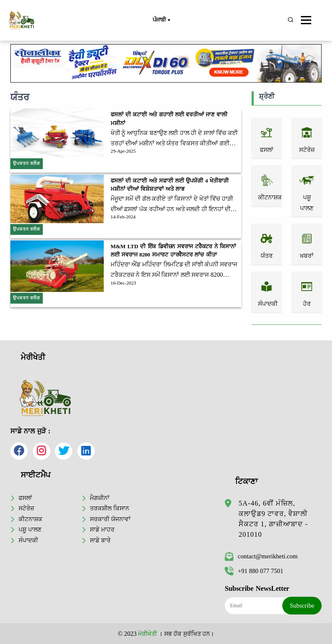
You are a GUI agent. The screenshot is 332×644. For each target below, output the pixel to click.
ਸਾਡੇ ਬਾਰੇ (100, 540)
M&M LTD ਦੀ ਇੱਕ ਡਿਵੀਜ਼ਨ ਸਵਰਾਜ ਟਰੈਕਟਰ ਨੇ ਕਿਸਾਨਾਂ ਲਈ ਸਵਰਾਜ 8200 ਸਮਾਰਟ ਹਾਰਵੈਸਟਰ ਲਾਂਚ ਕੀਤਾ (173, 251)
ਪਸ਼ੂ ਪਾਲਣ (30, 529)
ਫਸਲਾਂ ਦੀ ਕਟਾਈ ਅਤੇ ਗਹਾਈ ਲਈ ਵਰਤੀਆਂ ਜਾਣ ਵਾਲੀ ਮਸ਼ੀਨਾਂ (169, 119)
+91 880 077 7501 (254, 571)
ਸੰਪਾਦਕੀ (28, 540)
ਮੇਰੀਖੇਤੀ (147, 634)
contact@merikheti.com (261, 556)
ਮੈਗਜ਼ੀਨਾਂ (100, 498)
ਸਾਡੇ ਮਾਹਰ (102, 529)
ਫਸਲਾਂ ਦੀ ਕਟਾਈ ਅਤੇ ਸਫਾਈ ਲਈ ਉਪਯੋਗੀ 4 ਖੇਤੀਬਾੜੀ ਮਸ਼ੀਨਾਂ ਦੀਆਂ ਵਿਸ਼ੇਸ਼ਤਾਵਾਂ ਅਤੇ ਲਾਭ (170, 185)
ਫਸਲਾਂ (25, 498)
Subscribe (302, 606)
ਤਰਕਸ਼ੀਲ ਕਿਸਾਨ (110, 508)
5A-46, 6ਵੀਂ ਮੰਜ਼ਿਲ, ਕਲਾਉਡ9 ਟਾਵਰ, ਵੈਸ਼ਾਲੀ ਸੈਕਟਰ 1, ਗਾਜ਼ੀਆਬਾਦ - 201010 (273, 519)
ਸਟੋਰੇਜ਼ (26, 508)
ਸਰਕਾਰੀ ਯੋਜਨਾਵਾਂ (110, 519)
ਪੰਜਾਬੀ (161, 20)
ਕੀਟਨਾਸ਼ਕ (30, 519)
